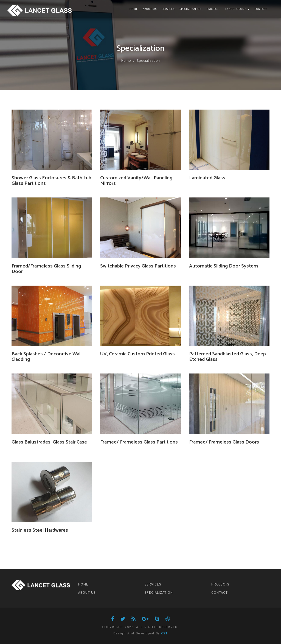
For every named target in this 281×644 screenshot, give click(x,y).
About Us (150, 9)
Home (134, 9)
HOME (83, 584)
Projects (213, 9)
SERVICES (153, 584)
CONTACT (220, 593)
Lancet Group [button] (238, 9)
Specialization (191, 9)
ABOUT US (87, 593)
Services (168, 9)
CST (165, 634)
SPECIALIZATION (159, 593)
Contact (261, 9)
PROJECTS (220, 584)
